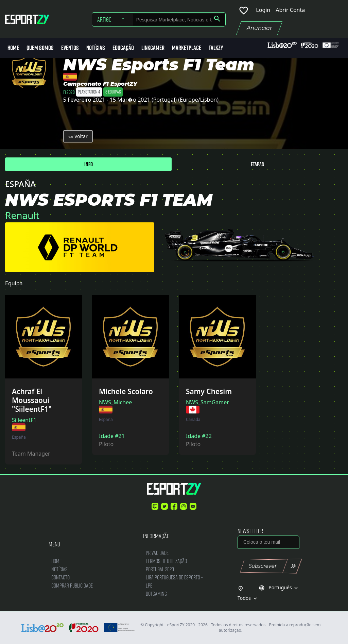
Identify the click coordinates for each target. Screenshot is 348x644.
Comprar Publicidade (72, 585)
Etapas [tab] (257, 164)
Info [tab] (89, 164)
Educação (123, 48)
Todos (248, 598)
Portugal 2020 (160, 569)
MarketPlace (187, 48)
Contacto (60, 577)
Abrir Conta (290, 10)
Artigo (104, 19)
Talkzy (216, 48)
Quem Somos (40, 48)
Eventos (70, 48)
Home (13, 48)
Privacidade (157, 553)
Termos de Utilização (166, 561)
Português (279, 588)
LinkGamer (153, 48)
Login (263, 10)
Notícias (96, 48)
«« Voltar (78, 136)
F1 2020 (69, 92)
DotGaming (156, 594)
